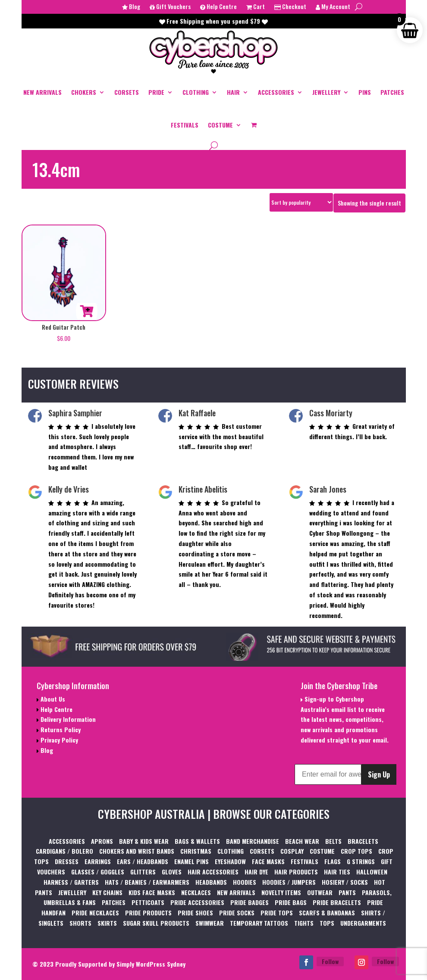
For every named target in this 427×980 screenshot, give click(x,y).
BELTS (333, 841)
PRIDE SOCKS (237, 913)
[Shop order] (301, 202)
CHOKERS (84, 92)
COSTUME (220, 125)
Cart (256, 7)
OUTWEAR (320, 892)
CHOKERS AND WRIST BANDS (137, 851)
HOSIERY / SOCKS (345, 882)
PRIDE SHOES (195, 913)
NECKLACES (196, 892)
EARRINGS (98, 861)
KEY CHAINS (107, 892)
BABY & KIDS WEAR (144, 841)
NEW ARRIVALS (42, 92)
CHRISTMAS (196, 851)
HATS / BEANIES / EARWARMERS (147, 882)
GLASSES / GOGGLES (98, 872)
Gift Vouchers (170, 7)
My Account (333, 7)
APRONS (102, 841)
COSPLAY (292, 851)
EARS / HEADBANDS (143, 861)
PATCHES (392, 92)
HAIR (233, 92)
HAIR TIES (337, 872)
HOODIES (245, 882)
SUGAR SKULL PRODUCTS (156, 923)
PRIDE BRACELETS (337, 902)
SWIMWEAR (210, 923)
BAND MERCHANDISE (253, 841)
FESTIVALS (185, 125)
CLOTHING (196, 92)
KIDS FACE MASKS (152, 892)
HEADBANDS (211, 882)
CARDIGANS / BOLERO (64, 851)
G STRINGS (361, 861)
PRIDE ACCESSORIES (197, 902)
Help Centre (218, 7)
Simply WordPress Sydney (151, 964)
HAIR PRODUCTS (296, 872)
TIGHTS (304, 923)
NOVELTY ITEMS (281, 892)
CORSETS (127, 92)
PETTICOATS (148, 902)
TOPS (327, 923)
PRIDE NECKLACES (95, 913)
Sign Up (379, 774)
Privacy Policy (58, 740)
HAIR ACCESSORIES (213, 872)
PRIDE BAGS (291, 902)
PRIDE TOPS (277, 913)
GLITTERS (143, 872)
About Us (52, 699)
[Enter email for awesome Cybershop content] (328, 774)
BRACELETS (363, 841)
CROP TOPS (356, 851)
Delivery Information (67, 719)
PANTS (347, 892)
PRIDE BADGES (250, 902)
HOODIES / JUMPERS (289, 882)
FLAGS (333, 861)
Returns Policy (60, 729)
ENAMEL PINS (192, 861)
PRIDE (156, 92)
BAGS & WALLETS (197, 841)
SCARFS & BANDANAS (327, 913)
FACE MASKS (268, 861)
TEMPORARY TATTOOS (259, 923)
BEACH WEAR (302, 841)
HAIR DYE (256, 872)
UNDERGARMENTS (363, 923)
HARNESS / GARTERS (71, 882)
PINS (365, 92)
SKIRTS (107, 923)
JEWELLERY (326, 92)
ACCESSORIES (276, 92)
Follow (330, 961)
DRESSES (67, 861)
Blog (131, 7)
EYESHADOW (230, 861)
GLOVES (172, 872)
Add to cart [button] (87, 311)
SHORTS (80, 923)
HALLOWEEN (372, 872)
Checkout (290, 7)
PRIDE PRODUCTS (148, 913)
